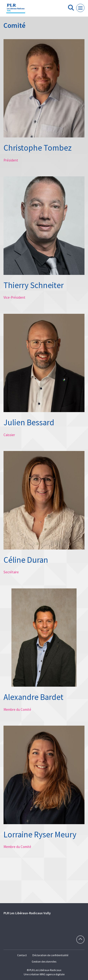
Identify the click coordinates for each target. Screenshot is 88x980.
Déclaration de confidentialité (50, 955)
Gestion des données (44, 961)
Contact (22, 955)
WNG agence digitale (52, 974)
